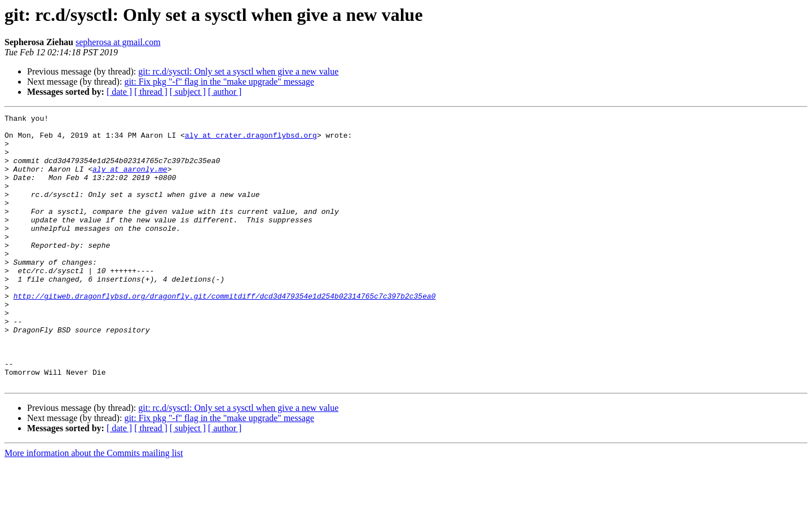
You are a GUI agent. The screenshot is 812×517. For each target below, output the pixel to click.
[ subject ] (188, 92)
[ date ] (119, 92)
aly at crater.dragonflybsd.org (251, 140)
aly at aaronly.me (130, 181)
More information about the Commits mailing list (94, 507)
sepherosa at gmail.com (118, 42)
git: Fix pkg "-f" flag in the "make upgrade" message (219, 82)
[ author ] (225, 92)
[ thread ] (151, 92)
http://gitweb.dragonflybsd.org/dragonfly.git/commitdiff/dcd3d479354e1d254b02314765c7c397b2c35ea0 (225, 333)
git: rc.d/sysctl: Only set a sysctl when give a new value (238, 71)
